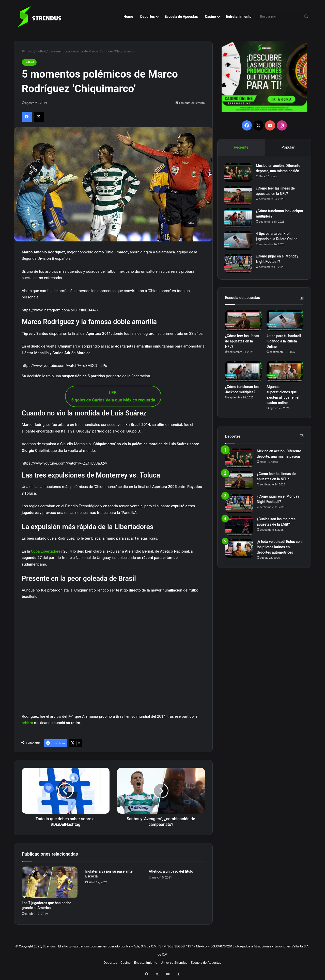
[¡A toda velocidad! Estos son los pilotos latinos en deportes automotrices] (239, 550)
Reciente (241, 147)
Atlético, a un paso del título (171, 871)
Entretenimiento (239, 17)
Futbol (41, 51)
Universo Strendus (174, 963)
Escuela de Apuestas (181, 17)
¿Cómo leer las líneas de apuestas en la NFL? (242, 343)
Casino (211, 17)
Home (128, 17)
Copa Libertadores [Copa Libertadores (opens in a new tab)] (47, 551)
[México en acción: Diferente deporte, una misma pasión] (239, 173)
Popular (288, 147)
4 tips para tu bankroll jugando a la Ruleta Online (284, 343)
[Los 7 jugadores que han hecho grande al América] (50, 882)
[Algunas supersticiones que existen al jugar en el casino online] (285, 373)
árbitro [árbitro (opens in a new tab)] (28, 723)
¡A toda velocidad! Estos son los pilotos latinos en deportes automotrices (279, 549)
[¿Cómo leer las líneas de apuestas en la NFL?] (239, 196)
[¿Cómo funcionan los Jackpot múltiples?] (239, 219)
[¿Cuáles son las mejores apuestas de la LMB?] (239, 528)
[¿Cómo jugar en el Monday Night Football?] (239, 264)
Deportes (148, 17)
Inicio (28, 51)
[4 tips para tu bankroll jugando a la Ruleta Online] (239, 241)
